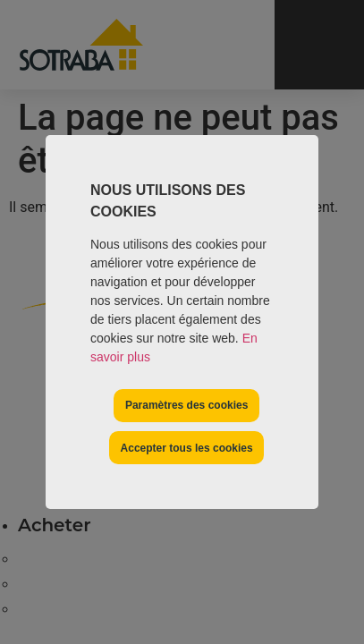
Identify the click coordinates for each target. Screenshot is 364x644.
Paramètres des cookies (186, 405)
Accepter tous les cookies (187, 448)
